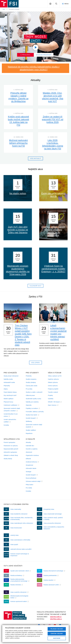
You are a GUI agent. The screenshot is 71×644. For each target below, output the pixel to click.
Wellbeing (29, 421)
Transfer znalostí (53, 392)
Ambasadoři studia (9, 382)
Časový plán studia (31, 386)
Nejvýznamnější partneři (11, 449)
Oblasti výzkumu (53, 382)
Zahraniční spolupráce (10, 452)
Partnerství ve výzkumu (11, 446)
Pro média (29, 488)
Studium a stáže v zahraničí (34, 392)
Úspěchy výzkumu (53, 379)
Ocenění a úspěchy (32, 449)
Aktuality (28, 442)
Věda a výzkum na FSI (55, 376)
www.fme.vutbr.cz (56, 617)
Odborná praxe (30, 395)
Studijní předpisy (31, 382)
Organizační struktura (32, 455)
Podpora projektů (53, 389)
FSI (4, 9)
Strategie (29, 472)
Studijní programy (31, 379)
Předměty (29, 376)
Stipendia (29, 405)
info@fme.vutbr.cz (56, 619)
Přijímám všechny (57, 629)
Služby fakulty (8, 459)
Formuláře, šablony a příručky (35, 412)
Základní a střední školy (11, 455)
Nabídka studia (8, 379)
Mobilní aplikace (9, 399)
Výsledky (51, 399)
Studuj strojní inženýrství (11, 376)
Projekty (50, 395)
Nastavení (57, 638)
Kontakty (6, 425)
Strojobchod (29, 465)
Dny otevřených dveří (10, 395)
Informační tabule (31, 468)
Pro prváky (29, 389)
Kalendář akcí (30, 446)
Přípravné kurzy (8, 402)
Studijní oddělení (31, 430)
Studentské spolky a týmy (33, 399)
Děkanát (28, 459)
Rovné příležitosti (31, 478)
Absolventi (29, 452)
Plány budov (29, 485)
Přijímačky (7, 386)
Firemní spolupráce (9, 442)
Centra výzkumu (53, 386)
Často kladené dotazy (10, 392)
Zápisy (6, 389)
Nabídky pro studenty (32, 402)
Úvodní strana (14, 9)
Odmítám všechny (57, 634)
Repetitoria (29, 433)
